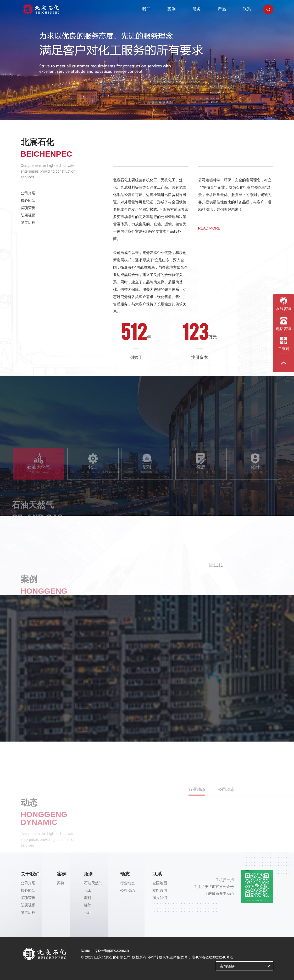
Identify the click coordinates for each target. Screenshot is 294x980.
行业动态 (127, 883)
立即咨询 (160, 890)
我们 (146, 9)
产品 (222, 9)
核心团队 (28, 205)
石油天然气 (93, 883)
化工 (88, 890)
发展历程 (28, 227)
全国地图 (160, 883)
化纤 (88, 912)
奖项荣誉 (28, 212)
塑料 (88, 898)
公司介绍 (28, 197)
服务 (197, 9)
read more (209, 285)
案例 (171, 9)
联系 (247, 9)
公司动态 (127, 890)
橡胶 (88, 905)
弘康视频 (28, 219)
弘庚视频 (28, 905)
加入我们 (160, 898)
